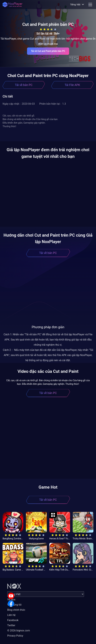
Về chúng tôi (14, 605)
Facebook (13, 620)
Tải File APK (72, 85)
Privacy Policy (15, 636)
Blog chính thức (16, 610)
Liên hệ (11, 615)
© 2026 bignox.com (19, 631)
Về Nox (11, 599)
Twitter (11, 625)
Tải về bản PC (24, 85)
